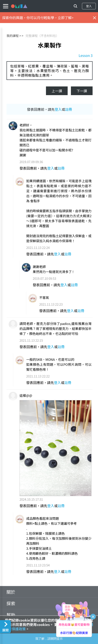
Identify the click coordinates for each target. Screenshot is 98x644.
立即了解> (66, 18)
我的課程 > (14, 36)
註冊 (69, 109)
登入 (89, 6)
